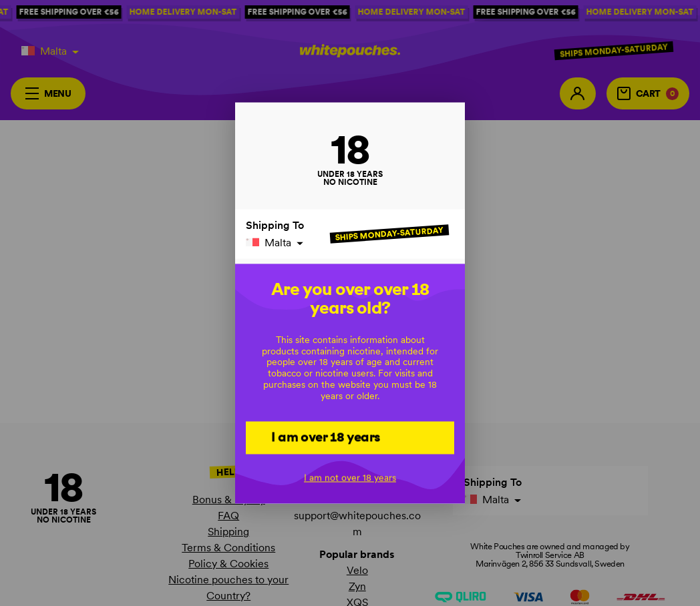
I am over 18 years (326, 437)
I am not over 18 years (350, 478)
